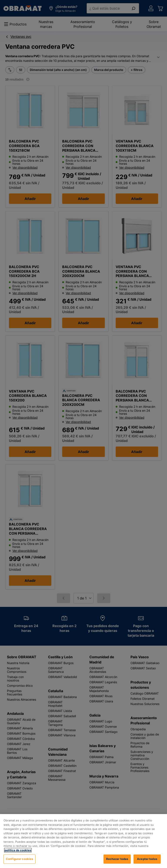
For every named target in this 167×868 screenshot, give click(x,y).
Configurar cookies (19, 859)
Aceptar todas (147, 859)
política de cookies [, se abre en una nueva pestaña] (18, 850)
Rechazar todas (117, 859)
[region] (83, 841)
